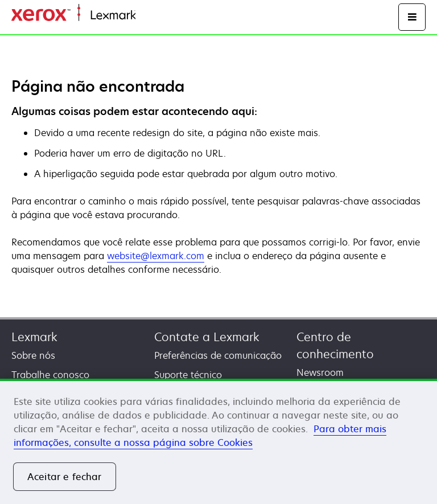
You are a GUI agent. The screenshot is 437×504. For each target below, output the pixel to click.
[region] (218, 441)
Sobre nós (33, 355)
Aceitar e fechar (65, 477)
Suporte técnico (188, 375)
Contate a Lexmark (207, 337)
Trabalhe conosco (50, 375)
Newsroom (320, 372)
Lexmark (34, 337)
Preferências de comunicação (218, 355)
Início (146, 16)
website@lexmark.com (156, 256)
